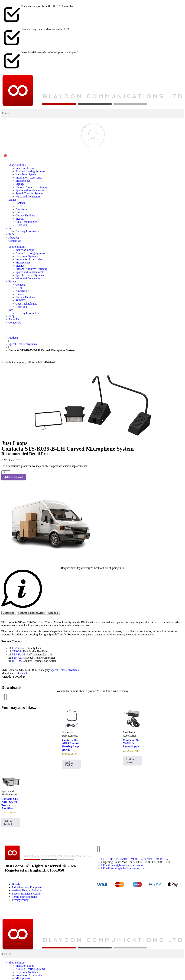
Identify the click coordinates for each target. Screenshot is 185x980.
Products (13, 338)
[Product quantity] (6, 472)
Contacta (20, 203)
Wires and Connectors (28, 197)
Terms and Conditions (24, 897)
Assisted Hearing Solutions (27, 890)
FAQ (11, 234)
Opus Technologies (26, 222)
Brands (12, 200)
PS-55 (15, 648)
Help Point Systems (27, 174)
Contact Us (15, 241)
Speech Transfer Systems (30, 193)
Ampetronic (22, 209)
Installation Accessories (29, 178)
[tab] (9, 613)
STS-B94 (17, 651)
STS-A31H (18, 658)
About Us (14, 238)
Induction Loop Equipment (27, 887)
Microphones (23, 181)
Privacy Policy (20, 900)
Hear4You (21, 225)
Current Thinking (25, 215)
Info (11, 228)
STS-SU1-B (19, 654)
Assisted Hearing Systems (30, 171)
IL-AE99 (17, 661)
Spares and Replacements (30, 190)
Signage (20, 184)
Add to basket (14, 477)
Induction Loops (25, 168)
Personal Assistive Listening (31, 187)
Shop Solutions (17, 165)
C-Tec (19, 206)
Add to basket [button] (69, 764)
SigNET (20, 219)
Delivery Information (27, 231)
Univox (20, 212)
